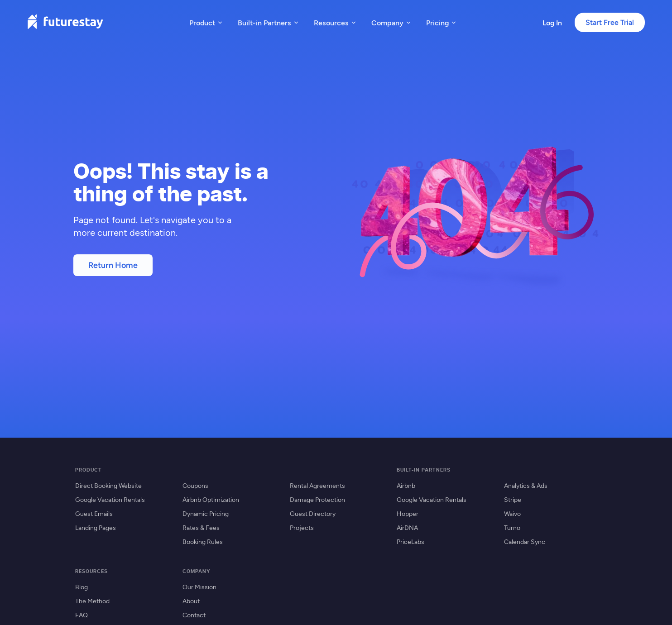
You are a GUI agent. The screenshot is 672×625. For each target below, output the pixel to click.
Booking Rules (203, 542)
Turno (512, 527)
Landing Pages (96, 527)
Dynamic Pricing (206, 513)
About (191, 601)
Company (391, 22)
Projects (302, 527)
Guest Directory (313, 513)
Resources (335, 22)
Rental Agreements (317, 485)
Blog (82, 587)
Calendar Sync (525, 542)
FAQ (82, 615)
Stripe (513, 499)
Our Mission (199, 587)
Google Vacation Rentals (110, 499)
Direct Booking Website (108, 485)
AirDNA (407, 527)
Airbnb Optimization (211, 499)
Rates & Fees (201, 527)
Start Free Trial (610, 22)
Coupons (195, 485)
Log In (552, 22)
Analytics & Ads (526, 485)
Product (206, 22)
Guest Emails (94, 513)
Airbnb (406, 485)
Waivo (512, 513)
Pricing (442, 22)
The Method (92, 601)
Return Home (113, 265)
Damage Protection (317, 499)
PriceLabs (410, 542)
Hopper (408, 513)
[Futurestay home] (65, 22)
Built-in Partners (269, 22)
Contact (194, 615)
